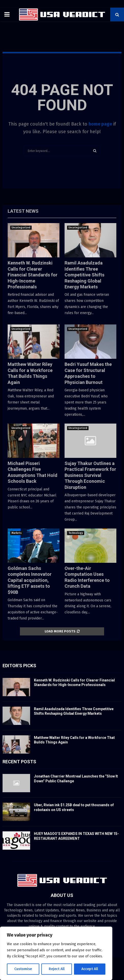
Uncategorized (21, 228)
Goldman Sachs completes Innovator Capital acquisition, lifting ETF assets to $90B (30, 580)
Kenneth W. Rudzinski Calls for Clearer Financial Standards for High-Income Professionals (33, 275)
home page (100, 124)
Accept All (90, 969)
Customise (23, 969)
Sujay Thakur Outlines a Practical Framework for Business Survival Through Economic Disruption (90, 475)
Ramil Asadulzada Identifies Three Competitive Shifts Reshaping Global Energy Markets (84, 275)
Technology (76, 533)
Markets (17, 533)
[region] (56, 953)
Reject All (57, 969)
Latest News (23, 211)
